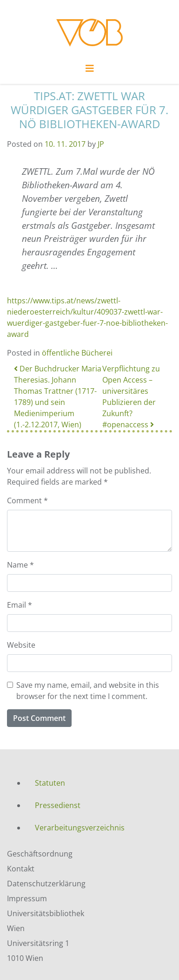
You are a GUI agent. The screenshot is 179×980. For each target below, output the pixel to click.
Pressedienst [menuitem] (58, 805)
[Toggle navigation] (90, 71)
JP (101, 144)
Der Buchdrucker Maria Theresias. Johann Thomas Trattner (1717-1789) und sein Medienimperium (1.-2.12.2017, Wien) (58, 397)
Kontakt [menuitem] (21, 869)
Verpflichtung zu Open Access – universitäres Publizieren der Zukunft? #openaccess (131, 397)
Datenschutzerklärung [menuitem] (46, 884)
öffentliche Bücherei (77, 353)
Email (20, 605)
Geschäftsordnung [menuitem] (40, 854)
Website (21, 645)
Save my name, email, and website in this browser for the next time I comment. (88, 691)
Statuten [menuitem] (50, 783)
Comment (27, 500)
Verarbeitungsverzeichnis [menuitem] (80, 828)
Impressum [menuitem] (27, 898)
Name (20, 565)
